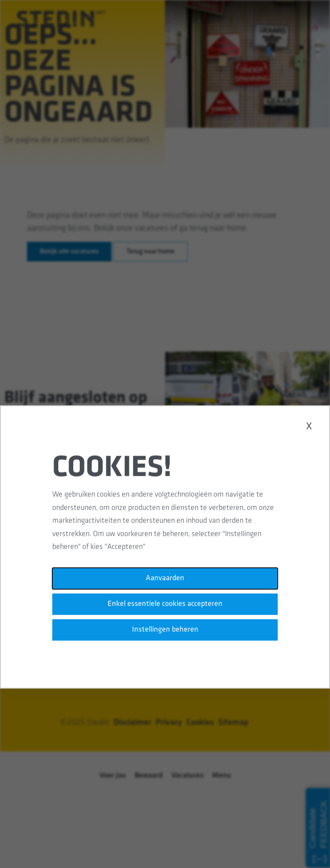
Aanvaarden (165, 585)
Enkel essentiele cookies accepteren (165, 610)
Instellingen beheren (165, 635)
